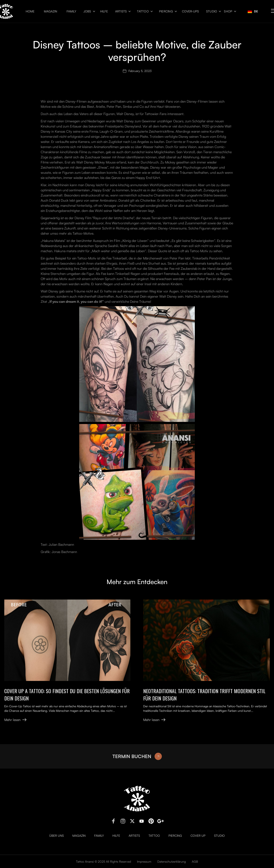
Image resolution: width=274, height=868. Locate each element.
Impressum (144, 861)
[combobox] (253, 11)
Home (30, 11)
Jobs (87, 11)
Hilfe (104, 11)
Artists (121, 11)
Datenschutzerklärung (172, 861)
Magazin (51, 11)
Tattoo (143, 11)
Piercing (166, 11)
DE (253, 11)
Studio (212, 11)
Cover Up (198, 836)
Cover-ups (190, 11)
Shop (228, 11)
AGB (195, 861)
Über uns (57, 836)
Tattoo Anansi (85, 861)
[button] (88, 11)
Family (71, 11)
